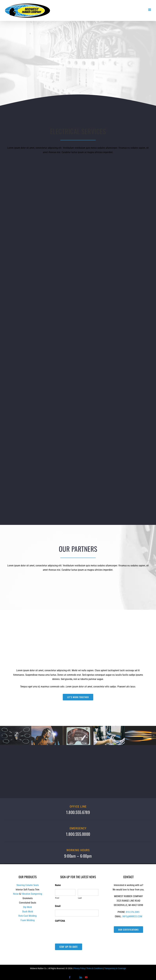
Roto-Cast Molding (27, 916)
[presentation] (78, 930)
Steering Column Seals (28, 885)
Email (58, 906)
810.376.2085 (133, 912)
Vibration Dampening (32, 894)
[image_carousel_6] (78, 727)
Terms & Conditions (95, 968)
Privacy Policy (79, 968)
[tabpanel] (78, 684)
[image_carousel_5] (140, 727)
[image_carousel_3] (109, 727)
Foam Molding (28, 920)
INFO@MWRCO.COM (132, 916)
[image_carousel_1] (16, 727)
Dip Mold (27, 907)
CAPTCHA (60, 921)
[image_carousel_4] (47, 727)
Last (80, 898)
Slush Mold (27, 912)
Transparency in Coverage (115, 968)
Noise (16, 894)
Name (58, 885)
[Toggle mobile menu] (150, 10)
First (57, 898)
